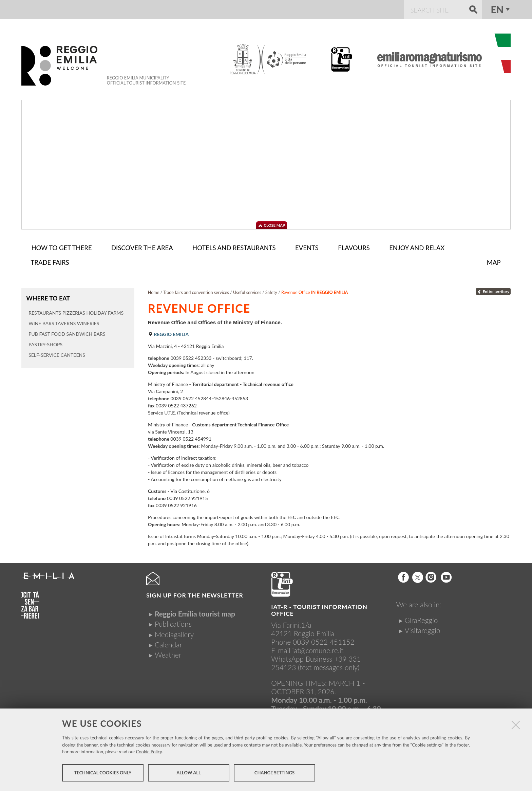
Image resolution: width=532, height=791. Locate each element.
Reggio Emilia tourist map (195, 612)
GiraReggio (421, 619)
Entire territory (493, 290)
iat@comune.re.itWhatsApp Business (307, 653)
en (497, 10)
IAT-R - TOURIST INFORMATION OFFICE (319, 609)
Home (154, 291)
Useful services (247, 291)
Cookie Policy (149, 752)
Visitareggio (423, 629)
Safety (271, 291)
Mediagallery (174, 633)
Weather (168, 653)
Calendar (168, 643)
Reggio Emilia (168, 333)
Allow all (188, 773)
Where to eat (48, 297)
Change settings (274, 773)
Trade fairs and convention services (196, 291)
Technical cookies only (103, 773)
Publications (173, 622)
